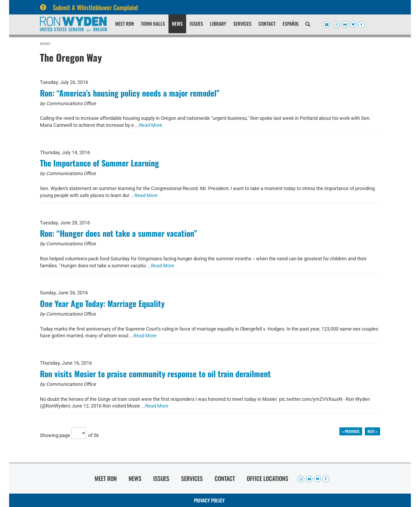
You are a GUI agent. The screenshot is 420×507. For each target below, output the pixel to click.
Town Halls (153, 24)
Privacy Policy (209, 500)
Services (242, 24)
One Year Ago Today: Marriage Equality (102, 303)
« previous (351, 431)
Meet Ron (125, 24)
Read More (151, 125)
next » (372, 431)
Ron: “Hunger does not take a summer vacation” (119, 233)
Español (291, 24)
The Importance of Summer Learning (99, 163)
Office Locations (267, 478)
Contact (267, 24)
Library (218, 24)
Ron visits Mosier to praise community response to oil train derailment (155, 374)
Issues (196, 24)
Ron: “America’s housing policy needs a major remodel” (130, 93)
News (177, 24)
